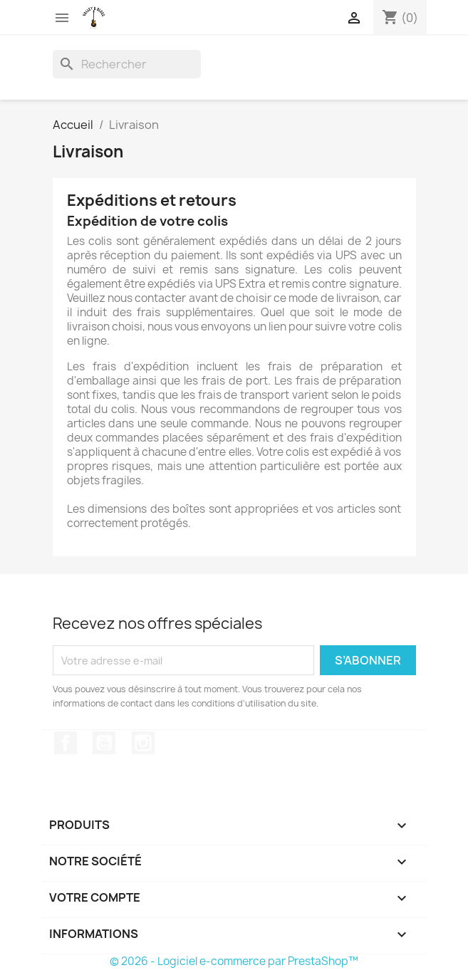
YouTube (104, 743)
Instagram (143, 743)
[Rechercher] (127, 64)
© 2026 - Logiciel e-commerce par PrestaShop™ (234, 961)
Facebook (66, 743)
